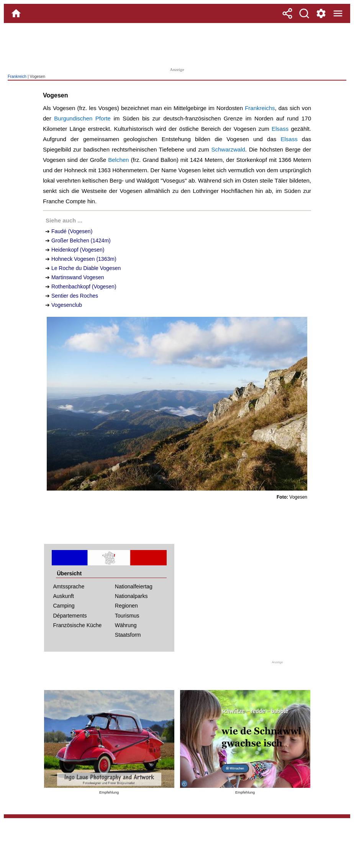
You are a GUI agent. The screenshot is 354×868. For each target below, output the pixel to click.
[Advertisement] (177, 44)
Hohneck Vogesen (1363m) (84, 259)
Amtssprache (69, 586)
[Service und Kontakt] (321, 13)
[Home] (16, 13)
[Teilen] (287, 13)
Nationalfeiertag (134, 586)
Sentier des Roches (75, 296)
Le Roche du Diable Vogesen (86, 268)
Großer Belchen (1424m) (81, 240)
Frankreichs (260, 108)
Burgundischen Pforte (82, 118)
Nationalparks (131, 596)
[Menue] (338, 13)
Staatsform (128, 635)
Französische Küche (78, 625)
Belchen (118, 160)
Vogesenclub (67, 305)
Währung (126, 625)
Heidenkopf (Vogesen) (78, 250)
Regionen (126, 606)
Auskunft (64, 596)
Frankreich (17, 77)
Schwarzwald (228, 149)
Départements (70, 616)
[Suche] (304, 13)
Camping (64, 606)
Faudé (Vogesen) (72, 231)
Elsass (280, 129)
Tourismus (127, 616)
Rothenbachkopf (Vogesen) (84, 287)
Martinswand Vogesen (78, 277)
